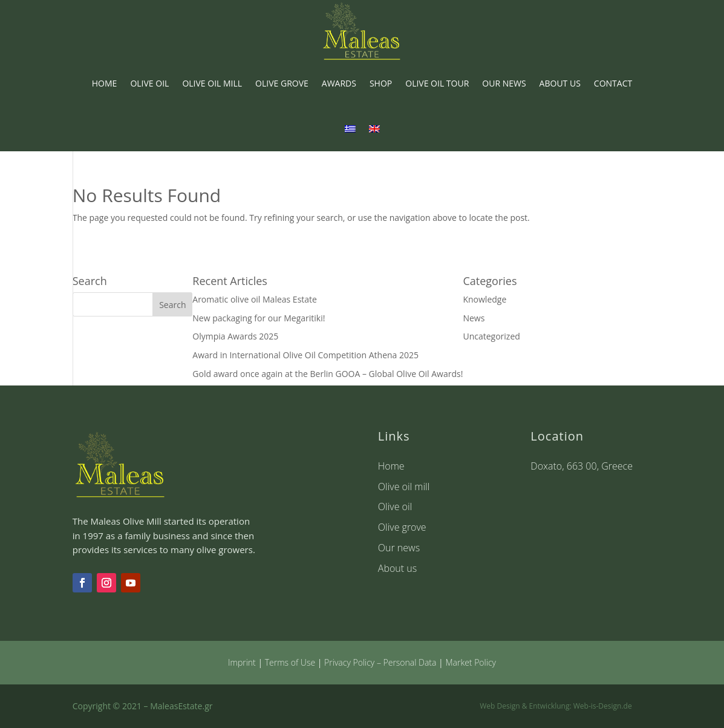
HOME (105, 83)
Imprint (242, 662)
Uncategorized (491, 336)
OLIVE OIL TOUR (437, 83)
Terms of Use (290, 662)
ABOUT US (560, 83)
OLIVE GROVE (282, 83)
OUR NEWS (504, 83)
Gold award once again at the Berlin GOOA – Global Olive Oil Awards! (328, 374)
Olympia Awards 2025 (235, 336)
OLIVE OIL (149, 83)
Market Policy (471, 662)
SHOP (381, 83)
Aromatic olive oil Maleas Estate (255, 299)
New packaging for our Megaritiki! (259, 318)
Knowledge (484, 299)
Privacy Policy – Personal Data (380, 662)
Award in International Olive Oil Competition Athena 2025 (305, 355)
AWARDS (339, 83)
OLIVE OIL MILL (212, 83)
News (474, 318)
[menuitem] (350, 129)
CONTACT (613, 83)
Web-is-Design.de (603, 706)
